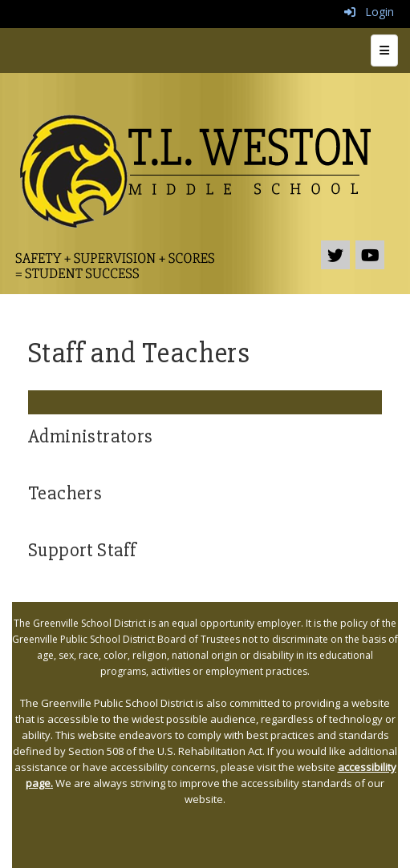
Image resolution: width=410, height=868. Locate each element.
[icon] (370, 255)
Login (369, 12)
